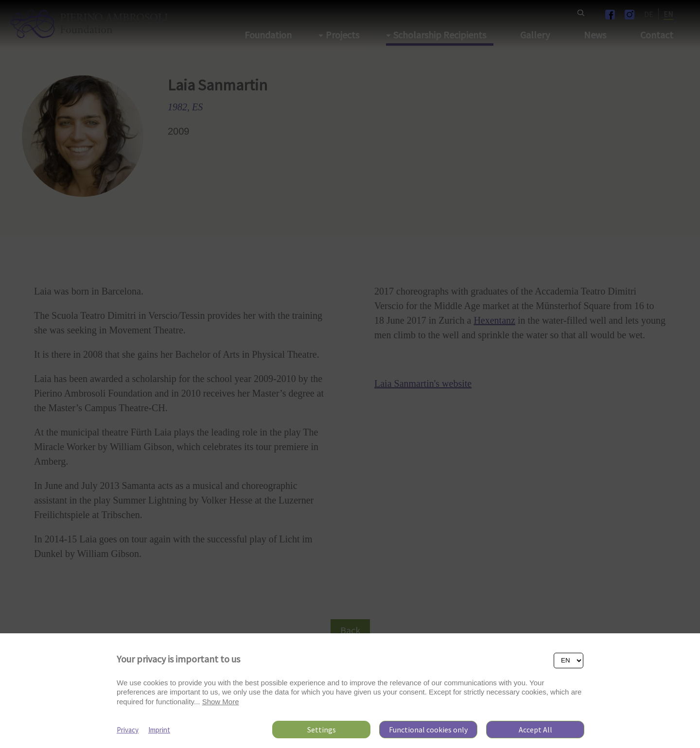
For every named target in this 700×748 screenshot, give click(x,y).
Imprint (159, 730)
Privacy (128, 730)
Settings (322, 730)
